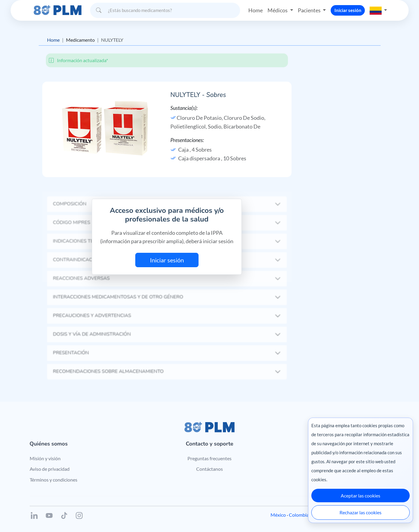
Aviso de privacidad (50, 469)
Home (256, 10)
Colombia (299, 515)
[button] (379, 10)
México (278, 515)
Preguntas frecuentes (209, 458)
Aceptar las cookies (361, 496)
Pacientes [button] (310, 10)
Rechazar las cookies (361, 512)
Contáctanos (209, 469)
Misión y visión (45, 458)
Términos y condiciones (54, 480)
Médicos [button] (278, 10)
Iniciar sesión (348, 10)
